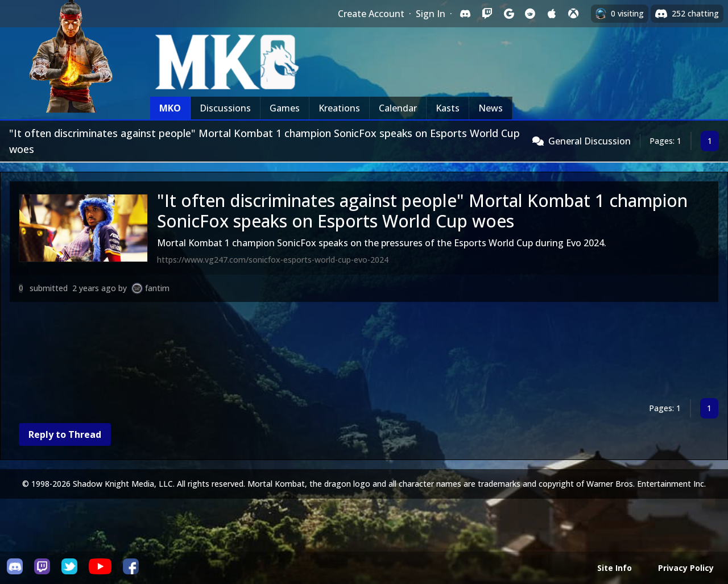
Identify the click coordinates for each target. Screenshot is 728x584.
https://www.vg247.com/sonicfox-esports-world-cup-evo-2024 (273, 260)
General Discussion (590, 141)
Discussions (225, 108)
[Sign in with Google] (508, 14)
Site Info (615, 568)
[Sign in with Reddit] (530, 14)
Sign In (431, 14)
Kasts (448, 108)
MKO (170, 108)
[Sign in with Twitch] (487, 14)
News (491, 108)
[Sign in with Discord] (465, 14)
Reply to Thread (65, 434)
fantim (157, 288)
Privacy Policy (686, 568)
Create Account (371, 14)
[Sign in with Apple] (552, 14)
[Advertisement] (351, 352)
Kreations (339, 108)
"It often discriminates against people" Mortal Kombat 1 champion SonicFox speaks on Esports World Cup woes (422, 211)
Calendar (398, 108)
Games (285, 108)
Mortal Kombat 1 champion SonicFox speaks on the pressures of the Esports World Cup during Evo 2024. (382, 243)
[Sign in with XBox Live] (573, 14)
